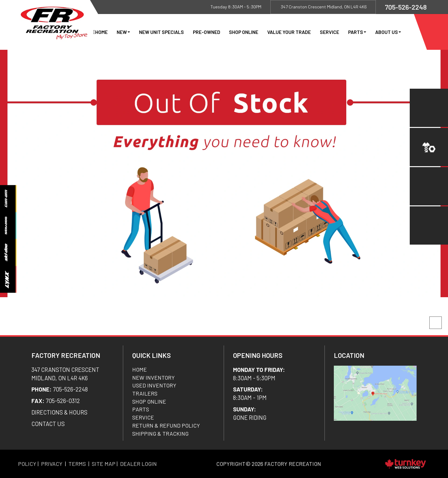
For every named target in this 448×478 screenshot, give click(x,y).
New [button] (123, 32)
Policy (27, 464)
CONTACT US (48, 424)
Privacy (52, 464)
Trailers (145, 393)
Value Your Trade (289, 32)
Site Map (104, 464)
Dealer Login (138, 464)
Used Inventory (154, 385)
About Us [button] (388, 32)
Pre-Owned (207, 32)
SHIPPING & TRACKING (160, 433)
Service (329, 32)
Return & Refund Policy (166, 425)
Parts (141, 409)
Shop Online (244, 32)
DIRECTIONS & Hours (59, 412)
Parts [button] (357, 32)
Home (101, 32)
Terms (77, 464)
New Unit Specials (161, 32)
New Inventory (154, 377)
